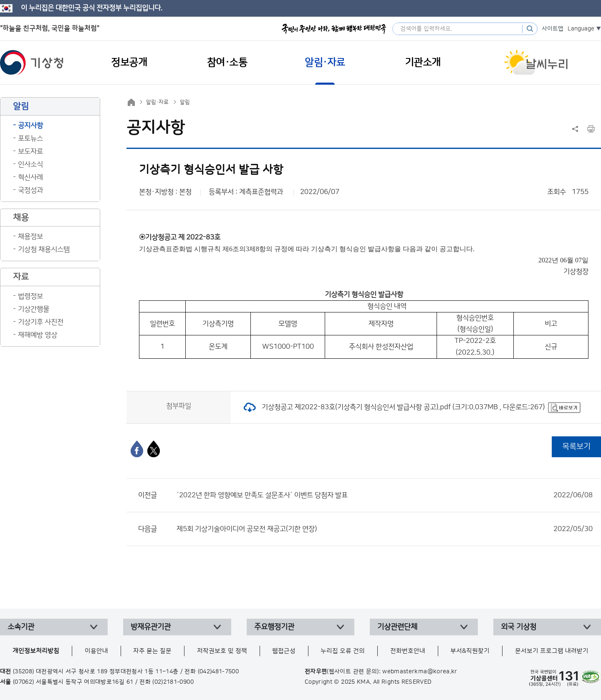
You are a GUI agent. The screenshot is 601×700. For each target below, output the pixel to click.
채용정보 (30, 237)
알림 (185, 102)
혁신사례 (30, 177)
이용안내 (96, 651)
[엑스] (154, 449)
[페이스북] (137, 449)
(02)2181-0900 (173, 682)
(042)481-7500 (218, 672)
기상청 (32, 63)
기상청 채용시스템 (44, 249)
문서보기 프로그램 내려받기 (552, 651)
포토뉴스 (30, 138)
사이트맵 (553, 29)
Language (581, 29)
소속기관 (21, 627)
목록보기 (576, 447)
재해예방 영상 (38, 335)
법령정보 (30, 296)
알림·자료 (157, 102)
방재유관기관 (151, 627)
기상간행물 (34, 309)
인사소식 (30, 164)
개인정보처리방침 (36, 651)
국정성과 (30, 190)
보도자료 (30, 151)
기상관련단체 (397, 627)
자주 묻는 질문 (152, 651)
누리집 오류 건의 (343, 651)
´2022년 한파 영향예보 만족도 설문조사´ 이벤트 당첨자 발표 (385, 495)
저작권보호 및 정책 (222, 651)
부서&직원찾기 (470, 651)
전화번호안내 (408, 651)
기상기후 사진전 (41, 322)
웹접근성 (284, 651)
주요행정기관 (274, 627)
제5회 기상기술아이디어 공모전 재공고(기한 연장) (385, 529)
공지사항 (30, 126)
